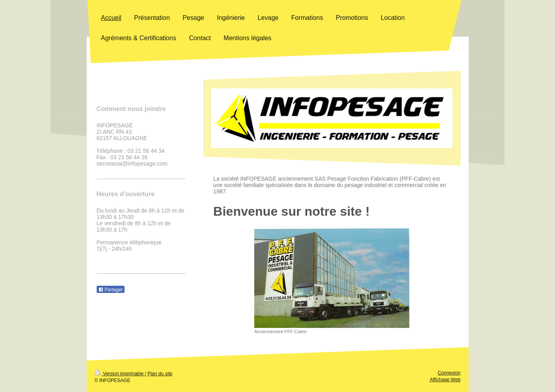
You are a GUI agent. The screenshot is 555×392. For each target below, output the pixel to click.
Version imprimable (120, 374)
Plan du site (160, 374)
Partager (111, 290)
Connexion (449, 373)
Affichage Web (445, 380)
